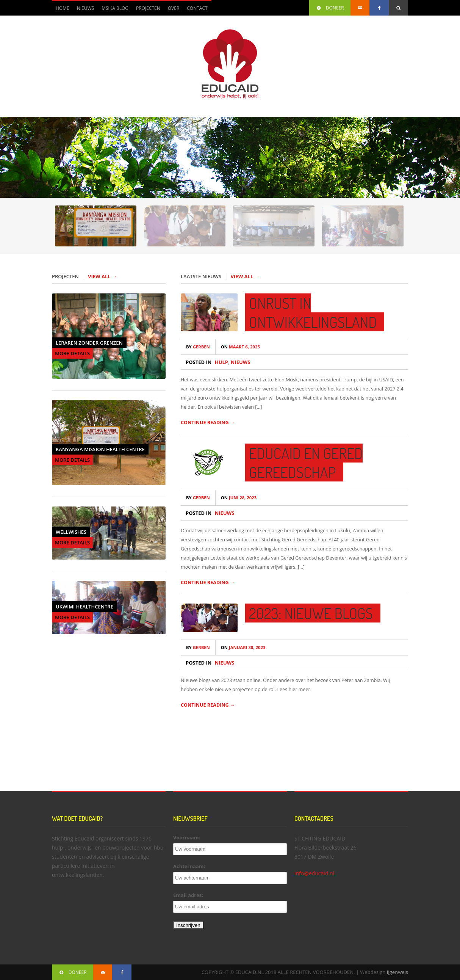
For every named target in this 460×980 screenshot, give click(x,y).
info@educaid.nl (314, 873)
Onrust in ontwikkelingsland (313, 312)
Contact (197, 8)
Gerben (198, 347)
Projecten (148, 8)
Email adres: (188, 895)
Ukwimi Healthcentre (84, 607)
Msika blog (115, 8)
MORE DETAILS (72, 353)
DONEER (330, 8)
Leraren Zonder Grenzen (89, 343)
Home (63, 8)
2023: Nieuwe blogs (311, 613)
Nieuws (85, 8)
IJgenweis (397, 972)
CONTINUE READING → (208, 423)
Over (174, 8)
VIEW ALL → (102, 276)
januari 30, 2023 (243, 647)
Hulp (221, 362)
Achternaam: (189, 866)
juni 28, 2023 (239, 498)
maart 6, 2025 (240, 347)
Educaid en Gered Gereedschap (306, 463)
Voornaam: (187, 837)
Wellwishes (71, 532)
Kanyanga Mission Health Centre (100, 449)
